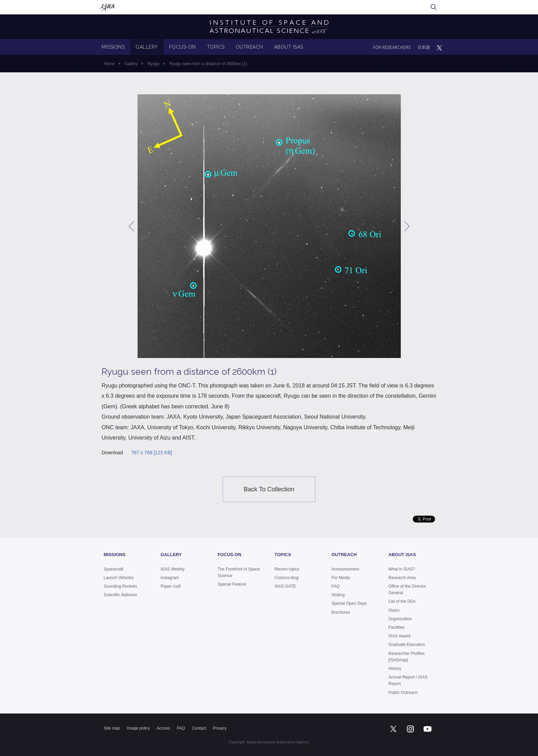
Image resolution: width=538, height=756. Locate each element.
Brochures (341, 612)
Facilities (396, 627)
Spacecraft (113, 569)
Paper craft (171, 586)
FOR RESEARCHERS (392, 47)
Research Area (402, 578)
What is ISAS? (402, 569)
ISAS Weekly (173, 569)
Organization (400, 619)
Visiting (338, 595)
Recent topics (287, 569)
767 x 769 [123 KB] (151, 453)
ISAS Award (399, 636)
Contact (199, 728)
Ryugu (154, 64)
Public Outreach (403, 693)
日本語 (424, 47)
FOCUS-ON (183, 47)
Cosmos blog (286, 578)
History (395, 669)
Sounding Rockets (120, 586)
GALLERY (147, 47)
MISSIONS (113, 47)
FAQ (336, 586)
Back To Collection (269, 489)
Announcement (345, 569)
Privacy (220, 728)
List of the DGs (402, 601)
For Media (341, 578)
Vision (394, 610)
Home (109, 64)
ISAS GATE (285, 586)
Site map (112, 728)
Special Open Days (349, 603)
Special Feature (232, 584)
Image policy (138, 728)
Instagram (170, 578)
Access (163, 728)
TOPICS (216, 47)
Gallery (131, 64)
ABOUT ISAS (289, 47)
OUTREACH (249, 47)
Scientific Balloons (120, 595)
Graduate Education (407, 645)
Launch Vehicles (119, 578)
